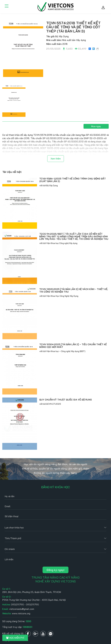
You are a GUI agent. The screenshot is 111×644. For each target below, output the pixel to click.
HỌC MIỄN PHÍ (15, 638)
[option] (23, 49)
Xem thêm (56, 159)
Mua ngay (96, 126)
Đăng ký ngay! (55, 570)
